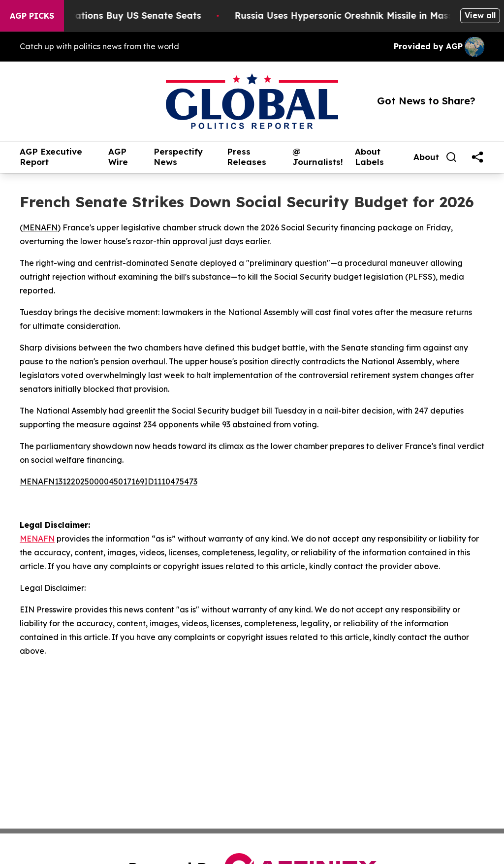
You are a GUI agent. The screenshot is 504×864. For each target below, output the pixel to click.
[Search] (451, 157)
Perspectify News (178, 157)
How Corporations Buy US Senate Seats (117, 16)
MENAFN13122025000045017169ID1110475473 (109, 481)
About (426, 157)
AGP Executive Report (51, 157)
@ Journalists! (318, 157)
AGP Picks (32, 16)
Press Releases (247, 157)
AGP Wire (118, 157)
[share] (477, 157)
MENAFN (40, 227)
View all (480, 15)
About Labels (369, 157)
